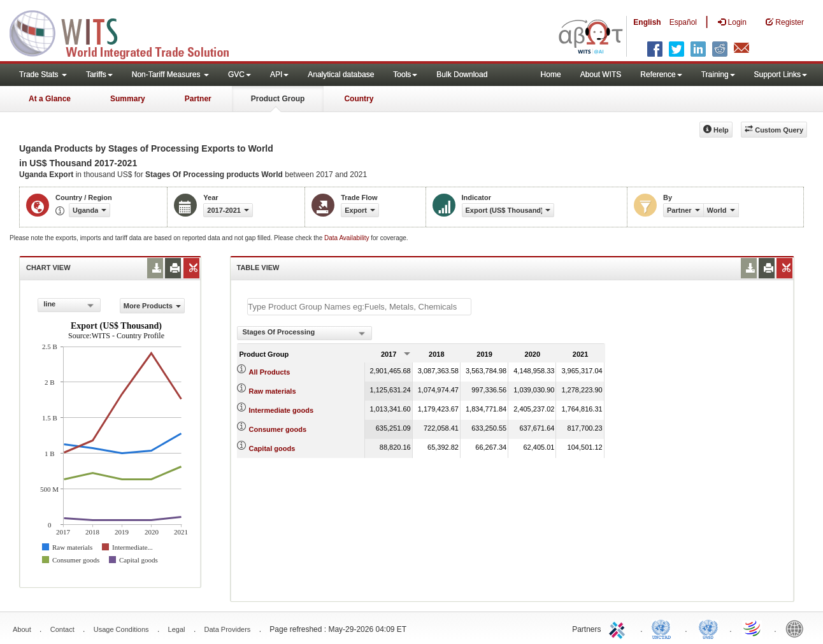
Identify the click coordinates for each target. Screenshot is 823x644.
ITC (619, 628)
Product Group (278, 99)
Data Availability (347, 238)
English (647, 22)
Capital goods (272, 448)
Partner (198, 99)
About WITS (601, 75)
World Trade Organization (753, 628)
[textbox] (359, 307)
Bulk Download (462, 75)
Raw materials (273, 391)
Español (683, 22)
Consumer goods (278, 429)
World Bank (798, 628)
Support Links (781, 75)
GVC (240, 75)
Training (718, 75)
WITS (127, 32)
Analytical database (341, 75)
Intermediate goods (281, 410)
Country (359, 99)
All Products (270, 372)
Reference (661, 75)
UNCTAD (664, 628)
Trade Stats (43, 75)
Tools (405, 75)
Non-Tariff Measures (170, 75)
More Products (152, 306)
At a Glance (50, 99)
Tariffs (99, 75)
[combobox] (69, 305)
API (279, 75)
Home (551, 75)
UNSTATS (708, 628)
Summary (128, 99)
